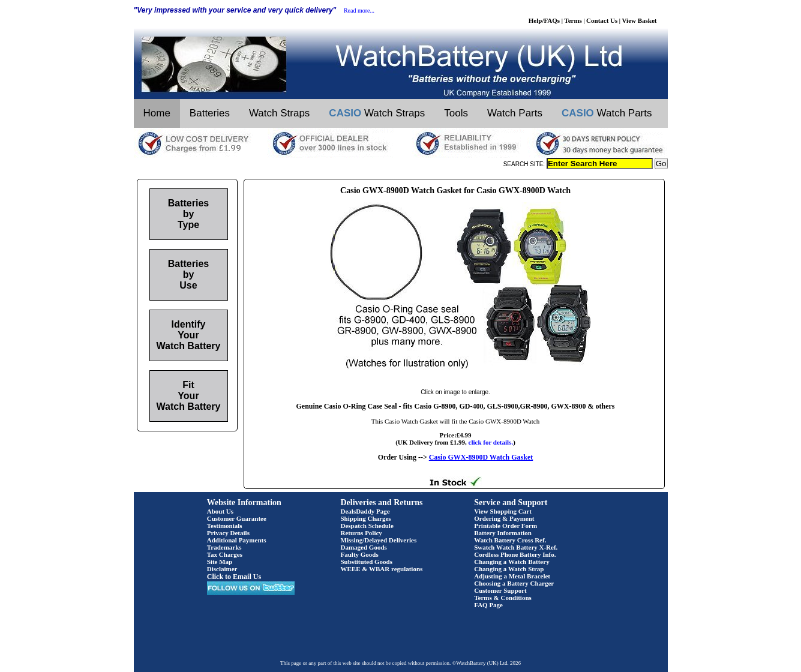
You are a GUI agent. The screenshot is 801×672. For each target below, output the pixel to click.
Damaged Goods (364, 547)
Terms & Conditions (503, 598)
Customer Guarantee (237, 518)
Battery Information (503, 533)
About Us (220, 511)
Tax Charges (225, 554)
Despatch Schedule (367, 526)
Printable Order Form (505, 526)
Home (157, 113)
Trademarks (224, 547)
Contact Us (602, 20)
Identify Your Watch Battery (189, 335)
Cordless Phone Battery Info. (515, 554)
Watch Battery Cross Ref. (510, 540)
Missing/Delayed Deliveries (379, 540)
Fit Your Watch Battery (189, 396)
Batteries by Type (188, 214)
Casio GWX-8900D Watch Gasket (481, 457)
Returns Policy (361, 533)
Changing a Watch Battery (511, 562)
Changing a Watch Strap (509, 569)
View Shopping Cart (503, 511)
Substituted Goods (367, 562)
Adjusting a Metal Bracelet (512, 576)
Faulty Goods (360, 554)
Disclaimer (222, 569)
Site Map (220, 562)
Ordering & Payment (504, 518)
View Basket (640, 20)
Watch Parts (515, 113)
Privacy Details (228, 533)
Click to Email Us (234, 577)
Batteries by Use (188, 274)
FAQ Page (488, 605)
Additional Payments (237, 540)
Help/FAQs (544, 20)
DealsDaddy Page (365, 511)
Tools (456, 113)
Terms (573, 20)
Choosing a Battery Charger (514, 583)
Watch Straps (279, 113)
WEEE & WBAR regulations (382, 569)
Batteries (210, 113)
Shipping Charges (366, 518)
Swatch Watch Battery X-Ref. (516, 547)
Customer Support (500, 590)
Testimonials (225, 526)
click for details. (491, 442)
